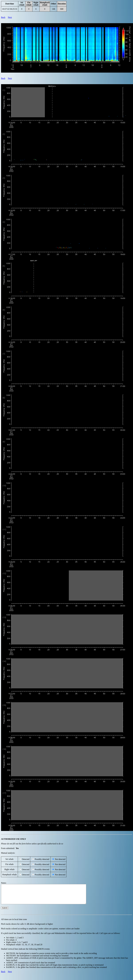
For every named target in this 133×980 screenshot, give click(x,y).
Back (3, 17)
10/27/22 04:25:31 (10, 9)
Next (10, 17)
